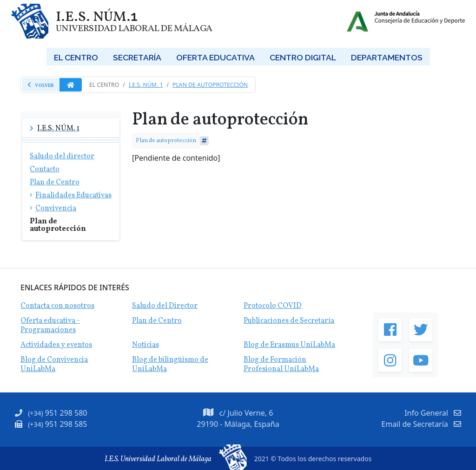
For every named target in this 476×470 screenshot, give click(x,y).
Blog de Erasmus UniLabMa (289, 345)
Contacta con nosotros (57, 306)
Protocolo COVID (273, 306)
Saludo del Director (165, 306)
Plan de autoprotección (210, 85)
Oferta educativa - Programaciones (50, 326)
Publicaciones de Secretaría (289, 321)
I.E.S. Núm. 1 (146, 85)
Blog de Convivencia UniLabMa (54, 365)
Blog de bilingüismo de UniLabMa (170, 365)
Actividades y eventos (56, 345)
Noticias (145, 345)
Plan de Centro (157, 321)
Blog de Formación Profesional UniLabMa (281, 365)
